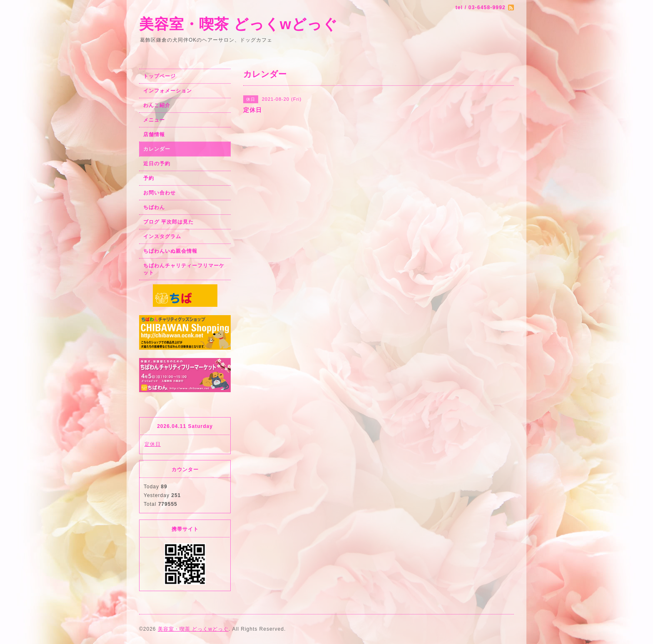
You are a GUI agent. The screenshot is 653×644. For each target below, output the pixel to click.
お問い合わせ (160, 193)
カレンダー (157, 149)
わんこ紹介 (157, 105)
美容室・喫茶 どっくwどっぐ (238, 24)
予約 (149, 178)
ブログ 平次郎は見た (168, 222)
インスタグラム (162, 236)
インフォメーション (168, 91)
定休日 (153, 444)
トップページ (160, 76)
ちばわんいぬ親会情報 (170, 251)
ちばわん (154, 207)
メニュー (154, 120)
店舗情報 (154, 134)
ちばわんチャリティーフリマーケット (184, 269)
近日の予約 (157, 164)
